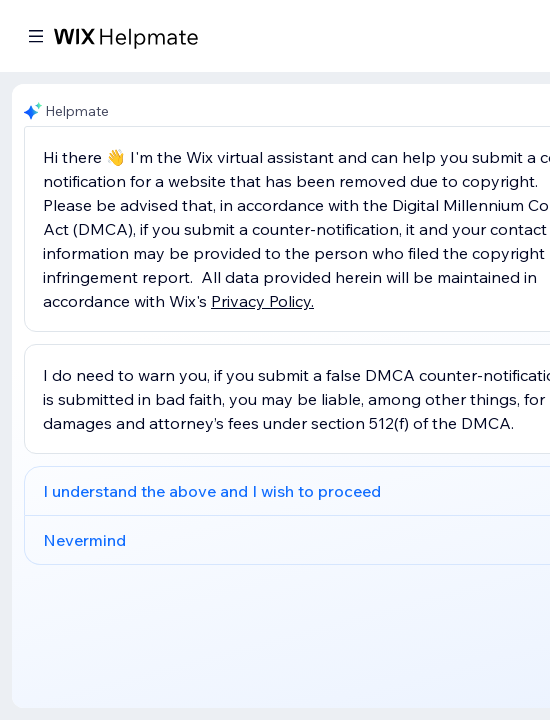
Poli (282, 301)
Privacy (240, 301)
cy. (304, 301)
